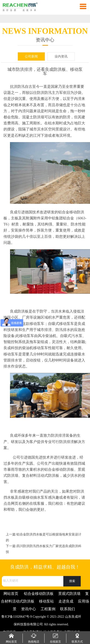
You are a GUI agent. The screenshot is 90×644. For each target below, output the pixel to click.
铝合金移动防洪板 (39, 594)
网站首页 (11, 594)
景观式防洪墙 (69, 594)
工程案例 (48, 609)
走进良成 (66, 601)
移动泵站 (46, 601)
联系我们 (67, 609)
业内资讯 (61, 56)
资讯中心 (29, 609)
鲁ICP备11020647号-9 (17, 617)
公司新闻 (31, 56)
